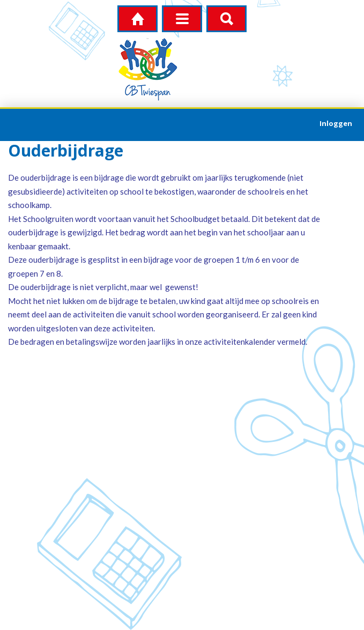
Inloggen (336, 123)
